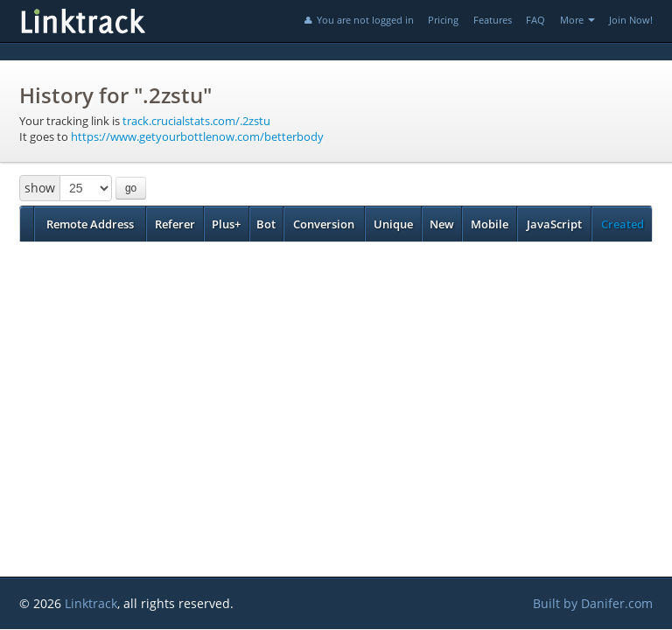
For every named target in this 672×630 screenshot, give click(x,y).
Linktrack (91, 603)
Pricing (443, 20)
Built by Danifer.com (593, 603)
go (131, 188)
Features (493, 20)
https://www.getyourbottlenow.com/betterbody (197, 136)
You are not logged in (358, 20)
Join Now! (631, 20)
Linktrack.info (142, 21)
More (577, 20)
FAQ (535, 20)
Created (623, 224)
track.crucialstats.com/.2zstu (196, 121)
